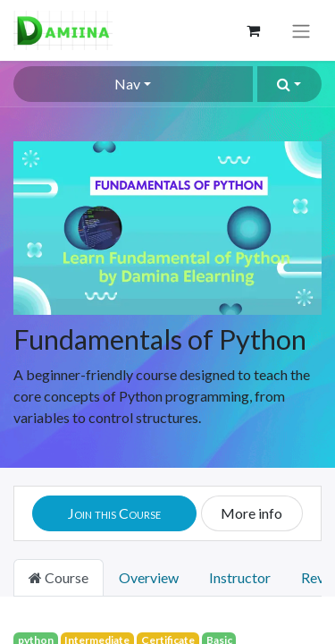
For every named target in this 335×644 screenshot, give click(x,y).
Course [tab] (59, 577)
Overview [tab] (149, 577)
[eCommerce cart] (253, 30)
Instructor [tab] (240, 577)
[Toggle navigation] (301, 30)
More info (251, 513)
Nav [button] (127, 84)
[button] (289, 84)
